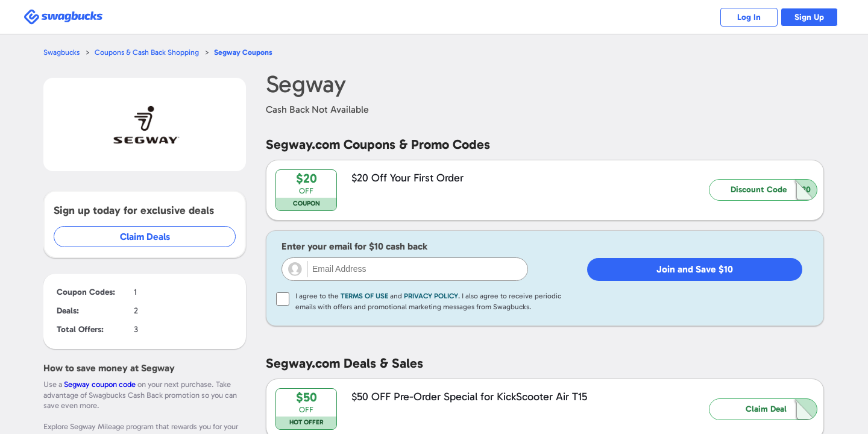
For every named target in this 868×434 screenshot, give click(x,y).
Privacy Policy (431, 296)
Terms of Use (364, 296)
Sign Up (808, 17)
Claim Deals (146, 237)
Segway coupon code (100, 384)
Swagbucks (62, 52)
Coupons (247, 52)
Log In (745, 17)
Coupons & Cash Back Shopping (149, 52)
